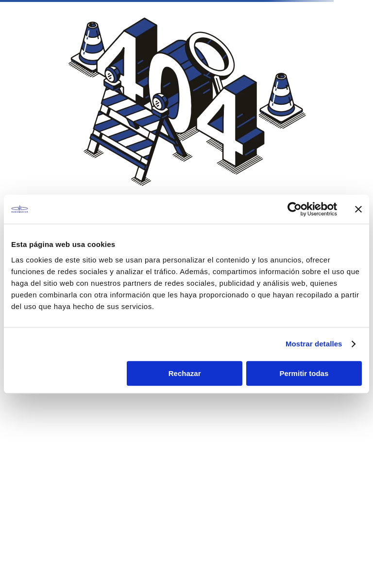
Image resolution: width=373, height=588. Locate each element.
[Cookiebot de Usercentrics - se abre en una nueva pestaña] (295, 209)
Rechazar (185, 373)
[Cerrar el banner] (358, 209)
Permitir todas (304, 373)
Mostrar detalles (314, 344)
